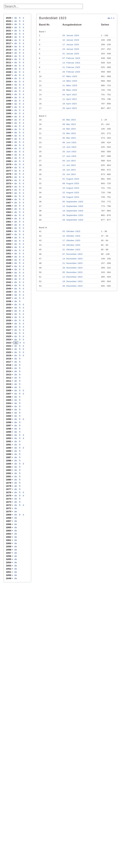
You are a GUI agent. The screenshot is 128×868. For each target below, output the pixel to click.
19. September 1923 (73, 211)
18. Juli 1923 (69, 170)
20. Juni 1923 (69, 152)
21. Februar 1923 (71, 67)
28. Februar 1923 (71, 72)
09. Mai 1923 (69, 124)
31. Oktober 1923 (71, 250)
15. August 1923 (71, 188)
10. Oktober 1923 (71, 236)
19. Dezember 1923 (73, 281)
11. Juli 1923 (69, 165)
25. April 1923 (70, 108)
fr (20, 18)
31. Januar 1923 (71, 54)
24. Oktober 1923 (71, 245)
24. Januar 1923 (71, 49)
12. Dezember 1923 (73, 277)
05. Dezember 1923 (73, 272)
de (16, 18)
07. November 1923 (73, 254)
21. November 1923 (73, 263)
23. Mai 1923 (69, 133)
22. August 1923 (71, 193)
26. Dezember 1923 (73, 286)
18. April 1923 (70, 104)
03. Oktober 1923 (71, 231)
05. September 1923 (73, 202)
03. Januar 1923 (71, 35)
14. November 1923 (73, 259)
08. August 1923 (71, 183)
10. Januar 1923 (71, 40)
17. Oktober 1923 (71, 240)
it (23, 18)
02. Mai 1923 (69, 120)
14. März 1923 (70, 81)
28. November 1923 (73, 268)
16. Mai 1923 (69, 129)
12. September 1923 (73, 206)
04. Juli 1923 (69, 161)
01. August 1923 (71, 179)
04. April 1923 (70, 95)
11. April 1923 (70, 99)
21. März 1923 (70, 85)
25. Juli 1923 (69, 174)
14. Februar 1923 (71, 63)
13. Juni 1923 (69, 147)
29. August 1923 (71, 197)
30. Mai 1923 (69, 138)
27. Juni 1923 (69, 156)
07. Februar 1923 (71, 58)
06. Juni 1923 (69, 142)
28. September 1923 (73, 220)
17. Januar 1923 (71, 45)
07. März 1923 (70, 76)
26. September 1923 (73, 215)
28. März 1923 (70, 90)
